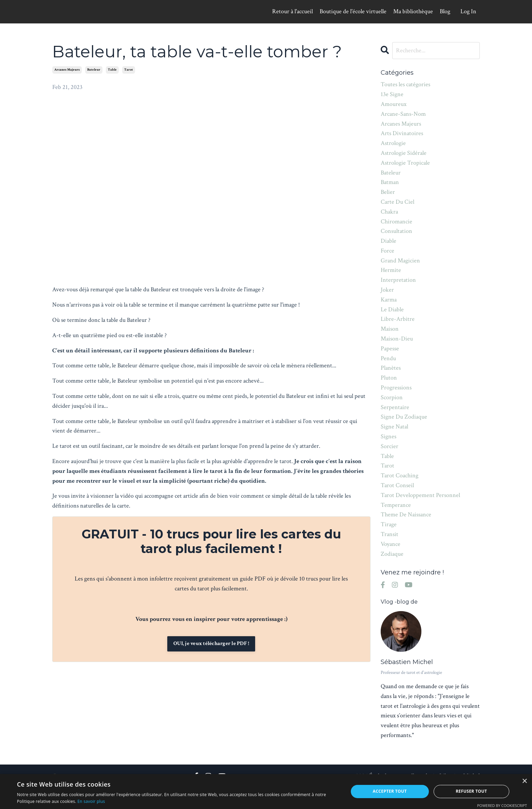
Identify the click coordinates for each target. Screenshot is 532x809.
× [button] (524, 781)
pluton (389, 378)
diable (388, 241)
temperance (396, 505)
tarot (129, 70)
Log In (468, 11)
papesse (390, 348)
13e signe (392, 94)
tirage (389, 524)
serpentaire (395, 407)
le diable (392, 309)
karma (389, 300)
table (112, 70)
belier (388, 192)
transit (389, 534)
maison (390, 329)
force (387, 251)
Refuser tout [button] (471, 791)
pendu (388, 358)
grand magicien (400, 261)
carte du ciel (397, 202)
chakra (389, 212)
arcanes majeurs (67, 70)
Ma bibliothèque (413, 11)
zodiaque (392, 554)
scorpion (392, 397)
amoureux (394, 104)
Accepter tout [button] (390, 791)
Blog (445, 11)
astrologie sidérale (404, 153)
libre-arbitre (398, 319)
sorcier (389, 446)
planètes (391, 368)
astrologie (393, 143)
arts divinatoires (402, 133)
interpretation (398, 280)
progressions (396, 388)
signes (388, 436)
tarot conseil (397, 485)
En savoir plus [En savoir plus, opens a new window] (91, 801)
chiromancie (396, 222)
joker (387, 290)
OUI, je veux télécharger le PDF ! (211, 643)
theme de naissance (406, 514)
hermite (391, 270)
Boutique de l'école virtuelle (353, 11)
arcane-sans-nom (403, 114)
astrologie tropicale (405, 163)
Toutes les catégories (405, 84)
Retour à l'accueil (292, 11)
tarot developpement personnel (420, 495)
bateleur (94, 70)
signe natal (394, 427)
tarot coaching (400, 475)
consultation (396, 231)
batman (390, 182)
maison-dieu (397, 339)
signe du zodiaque (404, 417)
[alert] (266, 792)
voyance (391, 544)
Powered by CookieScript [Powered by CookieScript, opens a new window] (502, 805)
